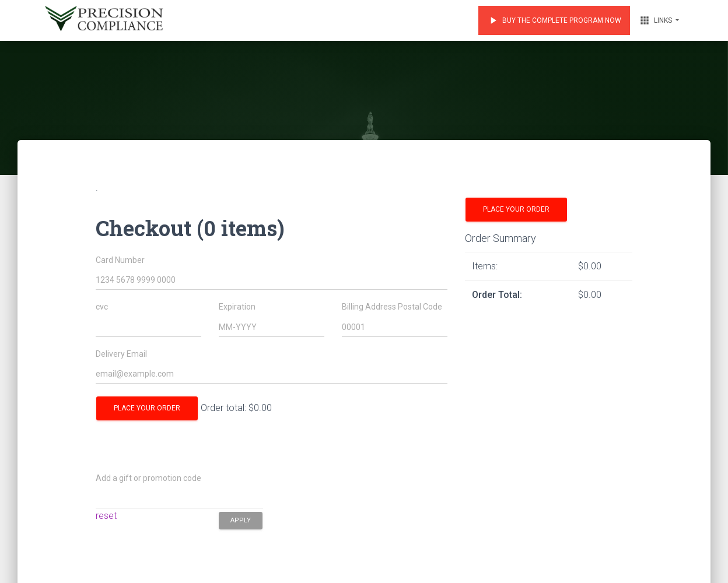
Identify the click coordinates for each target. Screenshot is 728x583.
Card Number (120, 260)
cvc (102, 307)
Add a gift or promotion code (148, 478)
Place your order (147, 408)
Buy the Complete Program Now (554, 20)
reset (106, 516)
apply (241, 520)
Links (656, 20)
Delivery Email (121, 354)
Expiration (237, 307)
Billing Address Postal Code (392, 307)
